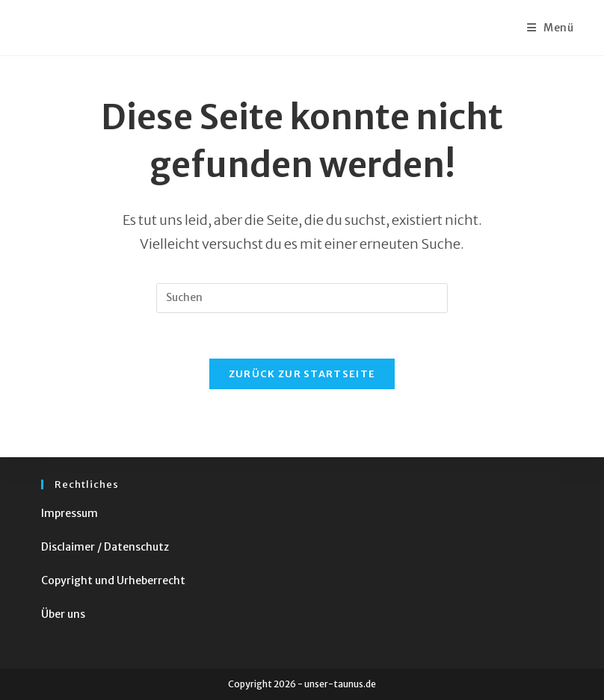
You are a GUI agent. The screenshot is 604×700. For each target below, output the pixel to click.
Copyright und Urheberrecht (113, 580)
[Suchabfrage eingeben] (302, 298)
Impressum (70, 513)
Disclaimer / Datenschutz (105, 547)
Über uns (63, 614)
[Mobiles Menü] (551, 28)
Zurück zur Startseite (302, 374)
